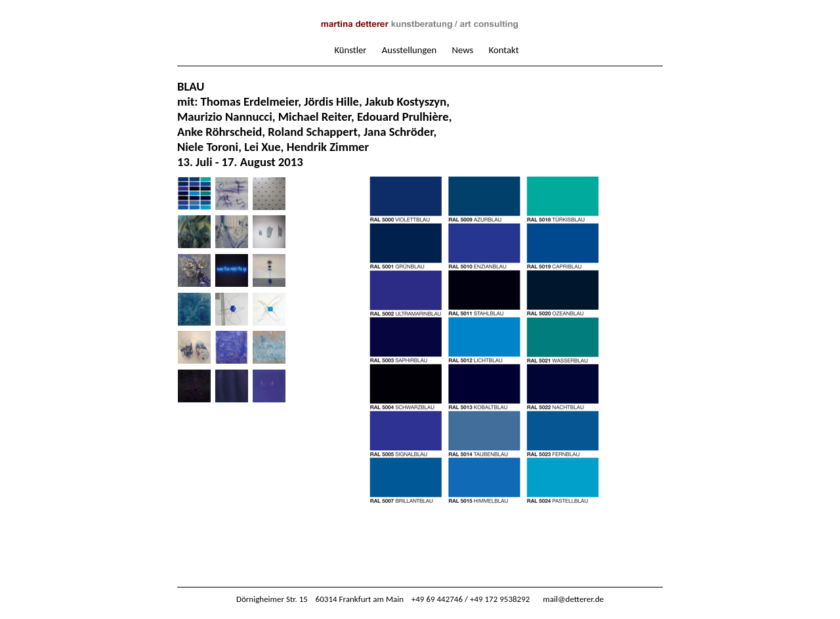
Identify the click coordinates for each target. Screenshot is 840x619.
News (463, 50)
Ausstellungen (409, 50)
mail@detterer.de (573, 599)
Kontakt (504, 50)
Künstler (350, 50)
